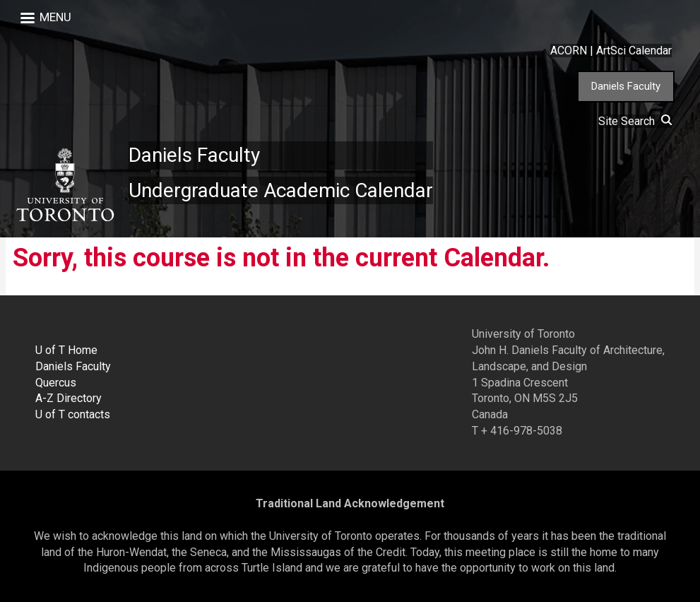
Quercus (56, 383)
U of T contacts (73, 414)
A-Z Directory (69, 398)
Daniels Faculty (626, 86)
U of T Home (66, 350)
